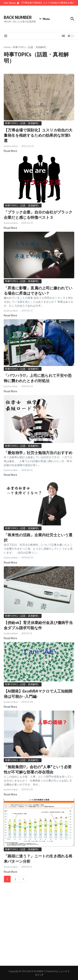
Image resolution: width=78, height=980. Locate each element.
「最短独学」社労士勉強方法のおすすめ (38, 452)
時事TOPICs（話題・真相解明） (23, 123)
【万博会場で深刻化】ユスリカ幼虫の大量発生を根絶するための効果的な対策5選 (38, 135)
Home (7, 47)
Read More (10, 151)
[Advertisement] (39, 927)
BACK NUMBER (18, 17)
